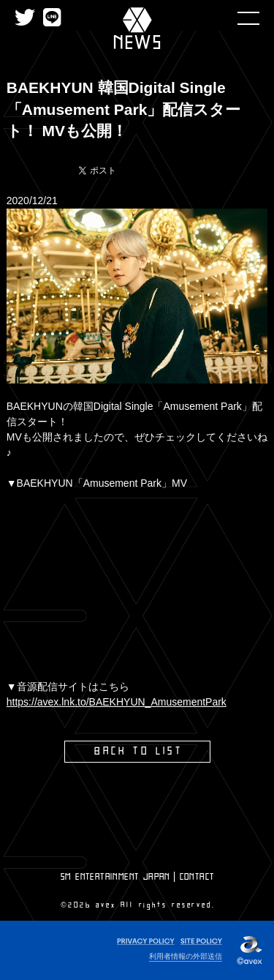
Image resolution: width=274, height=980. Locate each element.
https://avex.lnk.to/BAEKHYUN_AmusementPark (117, 702)
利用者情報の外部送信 (186, 956)
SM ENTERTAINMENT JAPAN (115, 877)
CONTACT (197, 877)
